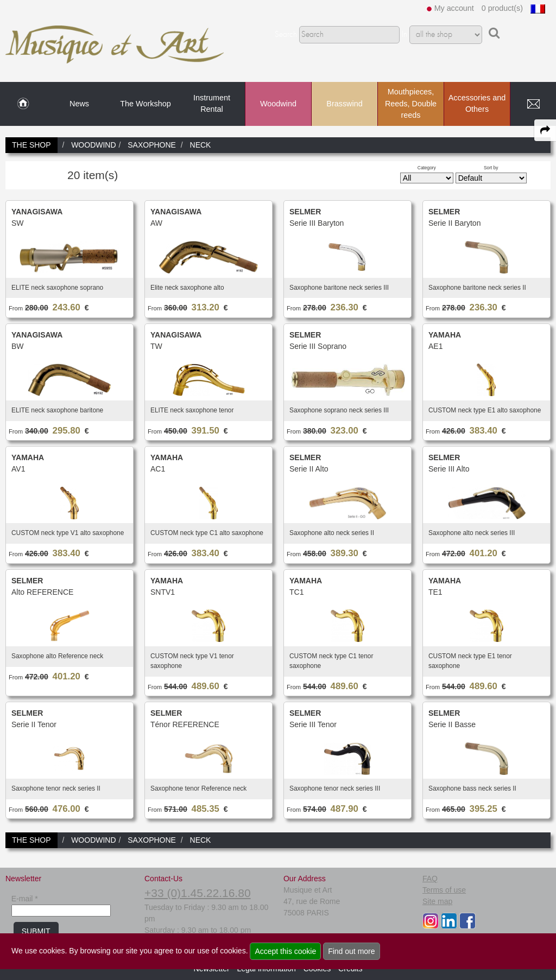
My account (454, 8)
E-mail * (25, 899)
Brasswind (344, 104)
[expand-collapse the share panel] (545, 130)
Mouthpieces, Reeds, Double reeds (411, 103)
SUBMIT (36, 931)
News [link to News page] (79, 104)
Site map (437, 901)
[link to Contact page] (533, 104)
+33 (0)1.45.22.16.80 (198, 893)
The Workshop (145, 104)
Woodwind (278, 104)
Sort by (491, 168)
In (405, 35)
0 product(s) (502, 8)
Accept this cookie (285, 951)
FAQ (430, 879)
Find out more (351, 951)
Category (427, 168)
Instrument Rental (212, 104)
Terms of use (444, 890)
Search (286, 35)
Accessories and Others (477, 104)
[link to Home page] (23, 104)
